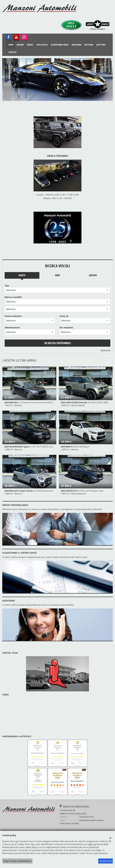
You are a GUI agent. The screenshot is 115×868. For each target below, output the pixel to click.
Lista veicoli (42, 45)
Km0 (57, 275)
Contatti (13, 52)
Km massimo (66, 327)
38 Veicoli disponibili (57, 343)
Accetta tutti (105, 861)
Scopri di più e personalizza (17, 861)
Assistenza (77, 45)
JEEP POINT (101, 45)
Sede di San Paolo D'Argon (76, 806)
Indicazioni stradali (69, 823)
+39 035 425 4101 (86, 817)
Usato (22, 275)
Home (11, 45)
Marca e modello (13, 297)
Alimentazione (12, 327)
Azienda (20, 45)
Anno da (64, 316)
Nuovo (93, 275)
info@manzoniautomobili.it (91, 820)
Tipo (7, 286)
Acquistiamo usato (60, 45)
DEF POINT (89, 45)
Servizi (30, 45)
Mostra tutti (105, 350)
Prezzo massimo (13, 316)
